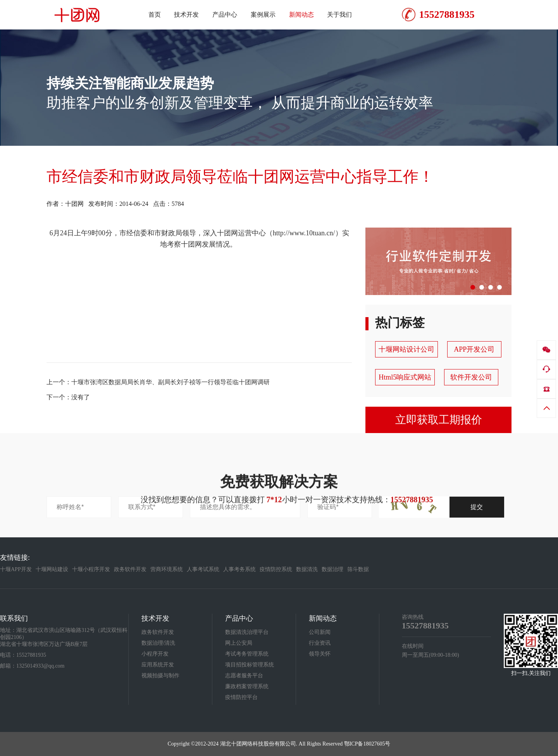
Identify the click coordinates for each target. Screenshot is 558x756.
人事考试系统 (203, 569)
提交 (477, 507)
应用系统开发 (158, 665)
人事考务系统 (239, 569)
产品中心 (239, 618)
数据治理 (332, 569)
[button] (473, 287)
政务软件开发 (130, 569)
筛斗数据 (358, 569)
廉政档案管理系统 (247, 686)
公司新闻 (320, 632)
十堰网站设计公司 (406, 349)
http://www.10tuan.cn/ (304, 233)
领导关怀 (320, 654)
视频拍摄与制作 (160, 676)
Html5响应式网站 (405, 377)
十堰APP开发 (16, 569)
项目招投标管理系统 (250, 665)
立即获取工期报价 (439, 420)
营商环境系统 (167, 569)
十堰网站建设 (52, 569)
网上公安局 (239, 643)
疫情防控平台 (241, 697)
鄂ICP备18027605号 (367, 744)
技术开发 (155, 618)
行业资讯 (320, 643)
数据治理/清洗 (158, 643)
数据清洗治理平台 (247, 632)
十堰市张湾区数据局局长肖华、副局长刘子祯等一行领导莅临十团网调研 (170, 382)
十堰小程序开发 (91, 569)
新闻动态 (323, 618)
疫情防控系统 (276, 569)
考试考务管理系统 (247, 654)
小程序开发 (155, 654)
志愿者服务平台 (244, 676)
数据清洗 (307, 569)
